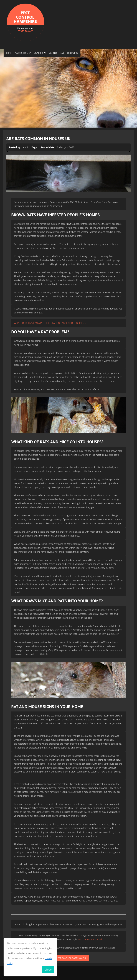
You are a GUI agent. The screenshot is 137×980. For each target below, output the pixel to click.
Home (9, 53)
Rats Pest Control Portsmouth (68, 958)
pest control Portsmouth (90, 939)
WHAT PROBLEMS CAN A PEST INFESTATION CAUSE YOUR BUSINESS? (50, 323)
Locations (38, 53)
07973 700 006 (26, 31)
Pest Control (21, 53)
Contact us (72, 53)
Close (48, 970)
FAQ (62, 53)
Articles (53, 53)
